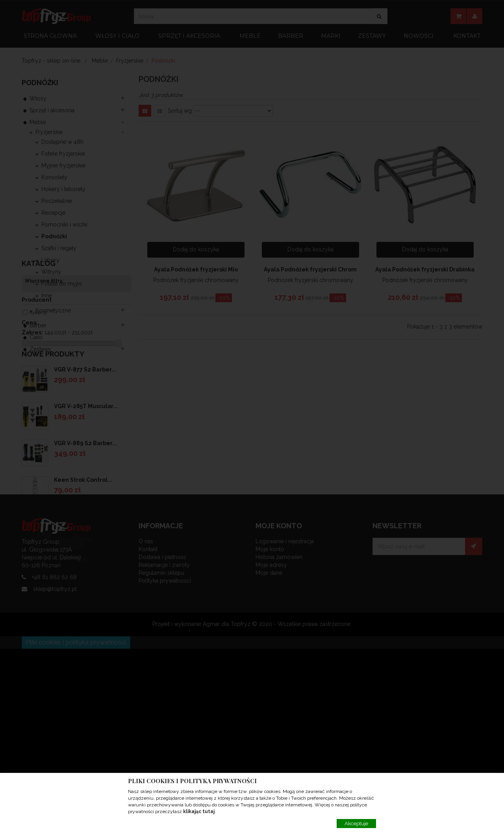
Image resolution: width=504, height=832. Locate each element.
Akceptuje (356, 824)
